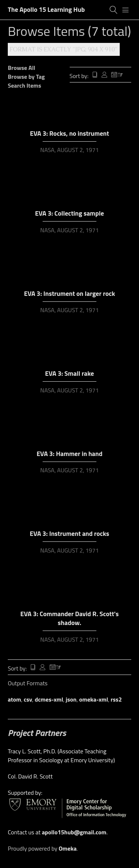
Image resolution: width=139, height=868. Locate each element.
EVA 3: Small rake (70, 373)
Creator (105, 75)
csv (28, 699)
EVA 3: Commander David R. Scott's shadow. (69, 618)
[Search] (114, 10)
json (71, 699)
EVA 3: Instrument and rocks (69, 533)
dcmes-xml (49, 699)
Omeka (67, 848)
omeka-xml (94, 699)
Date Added (117, 75)
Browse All (21, 68)
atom (14, 699)
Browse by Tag (26, 77)
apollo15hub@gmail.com (74, 832)
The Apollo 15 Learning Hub (46, 9)
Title (95, 75)
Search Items (24, 85)
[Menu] (126, 10)
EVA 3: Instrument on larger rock (70, 293)
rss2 (116, 699)
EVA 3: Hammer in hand (70, 454)
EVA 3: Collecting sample (70, 213)
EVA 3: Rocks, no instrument (69, 133)
